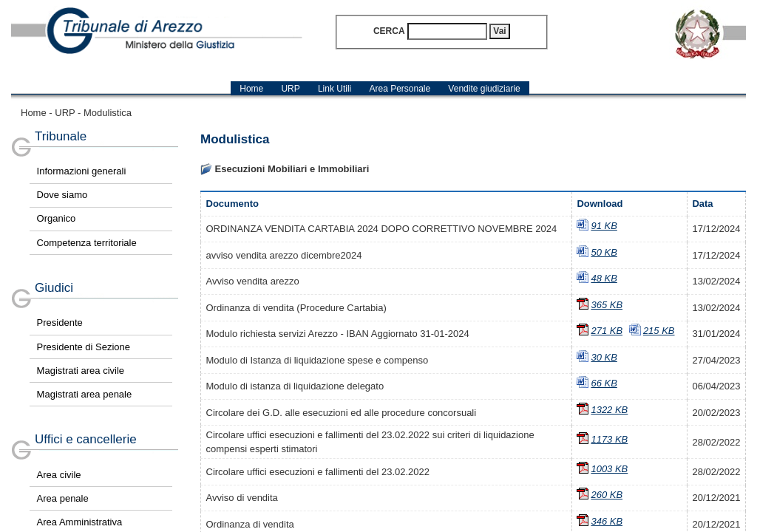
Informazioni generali (82, 171)
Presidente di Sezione (84, 347)
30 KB (604, 357)
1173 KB (609, 439)
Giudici (54, 288)
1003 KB (609, 469)
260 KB (607, 495)
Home (34, 113)
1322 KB (609, 410)
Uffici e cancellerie (86, 439)
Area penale (63, 498)
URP (65, 113)
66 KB (604, 383)
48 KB (604, 278)
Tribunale (61, 136)
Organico (57, 218)
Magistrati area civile (81, 371)
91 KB (604, 226)
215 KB (659, 331)
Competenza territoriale (87, 243)
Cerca (389, 31)
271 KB (607, 331)
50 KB (604, 252)
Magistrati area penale (85, 394)
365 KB (607, 305)
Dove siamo (62, 195)
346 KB (607, 521)
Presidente (60, 323)
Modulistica (108, 113)
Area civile (59, 475)
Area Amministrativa (80, 522)
